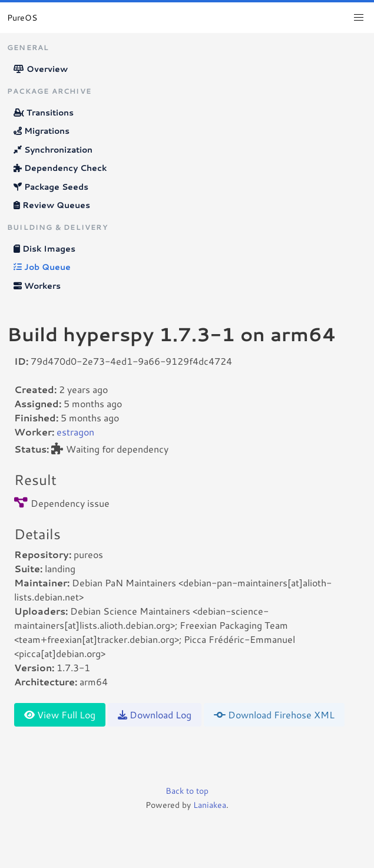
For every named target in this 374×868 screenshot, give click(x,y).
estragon (75, 432)
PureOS (22, 18)
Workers (37, 286)
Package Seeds (51, 187)
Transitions (44, 113)
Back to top (187, 791)
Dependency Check (60, 168)
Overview (41, 69)
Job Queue (42, 267)
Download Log (155, 714)
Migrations (42, 131)
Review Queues (52, 205)
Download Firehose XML (274, 714)
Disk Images (44, 249)
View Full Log (60, 714)
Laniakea (210, 805)
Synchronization (53, 150)
